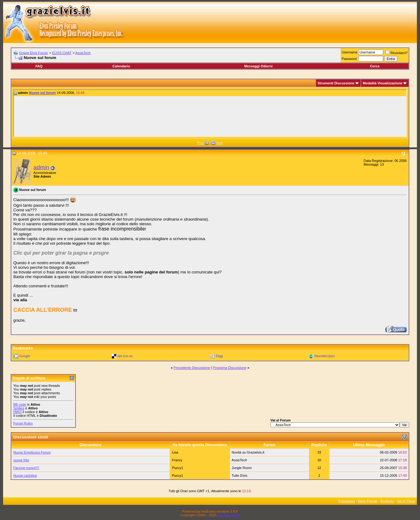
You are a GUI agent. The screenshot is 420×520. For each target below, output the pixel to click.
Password (349, 59)
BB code (20, 404)
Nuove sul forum (42, 93)
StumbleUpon (325, 356)
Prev (200, 143)
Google (25, 356)
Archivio (387, 501)
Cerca (375, 66)
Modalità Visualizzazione (383, 83)
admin (41, 167)
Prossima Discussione (230, 368)
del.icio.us (125, 356)
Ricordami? (397, 53)
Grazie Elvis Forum (34, 53)
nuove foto (21, 460)
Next (220, 143)
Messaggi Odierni (258, 66)
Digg (220, 356)
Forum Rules (23, 423)
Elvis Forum (368, 501)
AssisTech (83, 53)
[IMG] (17, 412)
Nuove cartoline (25, 476)
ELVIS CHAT (62, 53)
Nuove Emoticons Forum (32, 452)
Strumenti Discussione (336, 83)
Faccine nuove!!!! (26, 468)
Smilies (19, 408)
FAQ (39, 66)
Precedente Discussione (192, 368)
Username (350, 52)
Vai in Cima (406, 501)
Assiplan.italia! (229, 515)
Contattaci (347, 501)
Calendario (121, 66)
